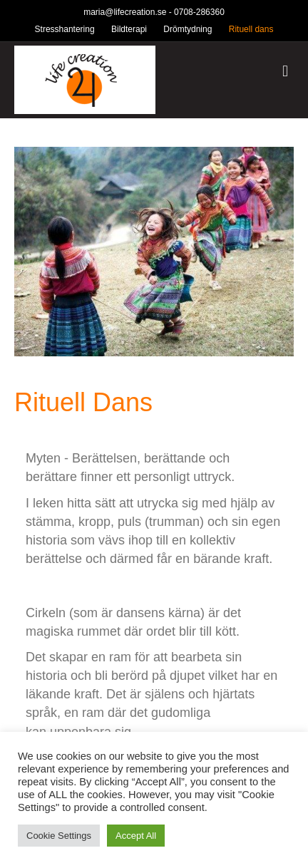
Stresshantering (65, 29)
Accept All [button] (136, 836)
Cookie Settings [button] (59, 836)
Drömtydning (188, 29)
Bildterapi (129, 29)
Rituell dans (251, 29)
